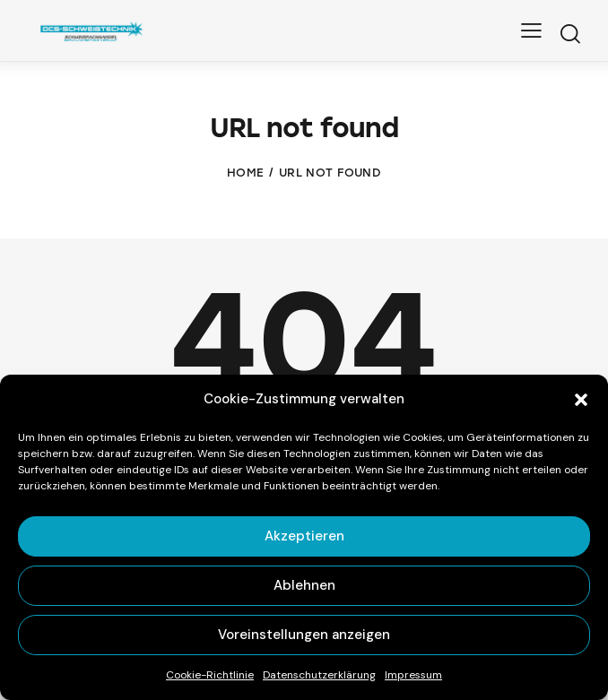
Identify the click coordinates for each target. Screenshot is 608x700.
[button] (581, 400)
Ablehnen (304, 585)
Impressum (413, 675)
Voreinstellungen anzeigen (304, 635)
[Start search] (570, 34)
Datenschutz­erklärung (319, 675)
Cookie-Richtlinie (210, 675)
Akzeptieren (304, 536)
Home (245, 173)
